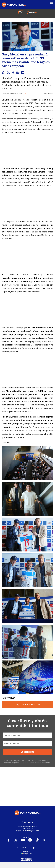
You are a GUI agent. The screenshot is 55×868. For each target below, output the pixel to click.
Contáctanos (27, 790)
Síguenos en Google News (27, 792)
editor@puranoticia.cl (27, 788)
